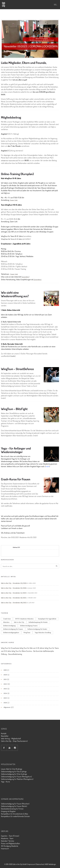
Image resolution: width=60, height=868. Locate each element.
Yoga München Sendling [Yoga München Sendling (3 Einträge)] (43, 633)
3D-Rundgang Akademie (10, 846)
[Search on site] (30, 566)
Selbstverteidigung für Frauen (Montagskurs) (16, 777)
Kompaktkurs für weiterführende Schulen (15, 816)
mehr (13, 356)
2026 (5, 703)
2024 (5, 693)
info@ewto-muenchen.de (9, 161)
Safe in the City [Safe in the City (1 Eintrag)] (19, 622)
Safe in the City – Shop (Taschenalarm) (14, 741)
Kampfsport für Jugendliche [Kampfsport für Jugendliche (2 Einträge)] (47, 619)
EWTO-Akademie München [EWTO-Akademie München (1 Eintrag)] (24, 619)
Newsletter (5, 736)
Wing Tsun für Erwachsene (10, 648)
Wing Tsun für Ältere (19, 651)
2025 (5, 698)
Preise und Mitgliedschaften (10, 843)
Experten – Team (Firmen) (10, 836)
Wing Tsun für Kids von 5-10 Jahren (32, 648)
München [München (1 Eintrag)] (6, 622)
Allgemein (7, 707)
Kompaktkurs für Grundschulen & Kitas (15, 814)
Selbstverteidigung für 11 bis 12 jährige (14, 771)
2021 (5, 679)
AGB (46, 864)
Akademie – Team (7, 838)
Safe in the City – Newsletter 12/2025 (14, 593)
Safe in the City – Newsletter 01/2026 (14, 588)
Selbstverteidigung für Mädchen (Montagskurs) (17, 779)
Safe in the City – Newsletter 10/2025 (14, 598)
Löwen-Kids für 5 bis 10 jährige (12, 769)
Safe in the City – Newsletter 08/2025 (14, 603)
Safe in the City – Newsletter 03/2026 (14, 583)
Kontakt (4, 733)
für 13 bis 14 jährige (20, 774)
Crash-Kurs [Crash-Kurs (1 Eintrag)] (7, 619)
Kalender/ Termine (8, 841)
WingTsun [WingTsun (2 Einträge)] (27, 633)
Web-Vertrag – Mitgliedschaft (11, 738)
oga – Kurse (6, 782)
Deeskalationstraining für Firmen (12, 809)
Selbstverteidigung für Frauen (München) (15, 804)
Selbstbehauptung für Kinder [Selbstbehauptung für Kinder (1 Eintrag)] (38, 622)
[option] (30, 39)
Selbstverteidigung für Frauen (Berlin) (14, 806)
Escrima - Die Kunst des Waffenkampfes (40, 651)
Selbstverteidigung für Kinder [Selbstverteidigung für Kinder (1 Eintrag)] (37, 629)
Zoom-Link (14, 200)
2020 (5, 675)
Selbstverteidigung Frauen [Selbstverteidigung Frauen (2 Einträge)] (29, 626)
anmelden (26, 277)
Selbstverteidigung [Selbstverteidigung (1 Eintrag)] (9, 626)
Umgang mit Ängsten (8, 811)
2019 (5, 670)
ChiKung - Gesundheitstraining (11, 654)
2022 (5, 684)
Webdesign (52, 864)
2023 (5, 689)
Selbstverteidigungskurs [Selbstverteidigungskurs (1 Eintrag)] (11, 633)
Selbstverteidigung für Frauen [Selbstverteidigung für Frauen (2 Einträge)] (13, 629)
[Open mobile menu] (56, 5)
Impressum (5, 848)
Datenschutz (40, 864)
